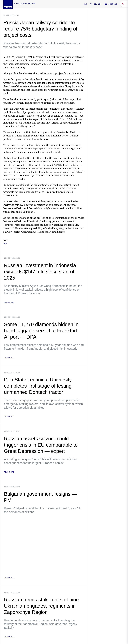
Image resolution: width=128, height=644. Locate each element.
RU (86, 4)
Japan (5, 243)
